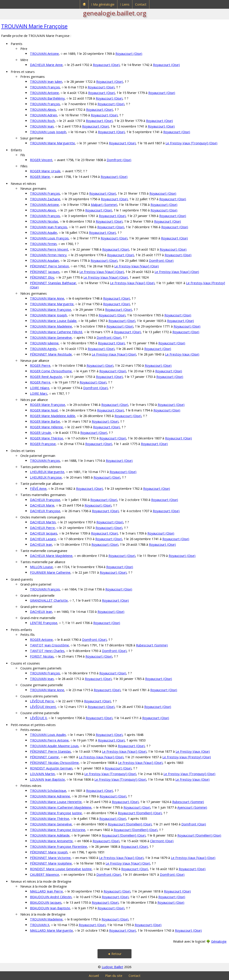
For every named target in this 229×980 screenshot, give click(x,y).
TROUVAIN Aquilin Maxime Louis (54, 746)
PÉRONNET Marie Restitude (51, 354)
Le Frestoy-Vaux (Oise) (182, 354)
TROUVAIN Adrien (43, 115)
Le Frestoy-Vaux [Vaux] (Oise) (137, 266)
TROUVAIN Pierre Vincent (49, 249)
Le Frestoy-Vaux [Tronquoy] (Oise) (191, 143)
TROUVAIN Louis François (49, 238)
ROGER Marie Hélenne (46, 427)
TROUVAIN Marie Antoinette (51, 841)
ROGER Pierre (40, 365)
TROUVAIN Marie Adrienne (50, 796)
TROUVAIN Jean (42, 126)
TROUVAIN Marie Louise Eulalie (53, 321)
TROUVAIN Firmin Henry (48, 255)
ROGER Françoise (43, 444)
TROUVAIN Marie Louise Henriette (56, 802)
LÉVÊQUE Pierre (42, 701)
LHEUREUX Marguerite (47, 472)
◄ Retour (114, 954)
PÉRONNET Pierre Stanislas (50, 751)
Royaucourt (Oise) (129, 54)
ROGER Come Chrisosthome (51, 371)
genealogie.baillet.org (115, 13)
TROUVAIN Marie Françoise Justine (56, 813)
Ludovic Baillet (112, 967)
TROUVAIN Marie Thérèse (50, 819)
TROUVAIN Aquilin (43, 233)
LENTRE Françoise (44, 623)
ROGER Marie (40, 177)
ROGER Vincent (41, 160)
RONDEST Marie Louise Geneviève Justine (61, 869)
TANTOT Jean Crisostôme (49, 645)
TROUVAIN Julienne (44, 343)
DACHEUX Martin (43, 522)
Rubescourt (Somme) (152, 645)
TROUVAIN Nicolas (44, 221)
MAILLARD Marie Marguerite (51, 930)
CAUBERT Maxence (45, 875)
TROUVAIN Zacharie (45, 199)
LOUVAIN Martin (42, 774)
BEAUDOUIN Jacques (46, 902)
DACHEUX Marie (42, 505)
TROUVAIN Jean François (49, 227)
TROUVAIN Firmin (43, 244)
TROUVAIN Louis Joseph (48, 132)
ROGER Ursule (40, 433)
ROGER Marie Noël (44, 410)
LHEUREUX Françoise (46, 477)
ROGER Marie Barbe (45, 421)
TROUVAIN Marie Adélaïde (50, 835)
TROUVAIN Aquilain (44, 261)
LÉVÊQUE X (38, 718)
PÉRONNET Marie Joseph (49, 852)
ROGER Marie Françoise (48, 405)
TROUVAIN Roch (42, 121)
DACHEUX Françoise (45, 500)
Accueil (94, 976)
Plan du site (114, 976)
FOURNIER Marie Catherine (50, 572)
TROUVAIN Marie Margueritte (52, 143)
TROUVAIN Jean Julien (46, 82)
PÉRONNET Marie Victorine (50, 858)
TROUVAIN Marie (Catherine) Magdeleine (61, 807)
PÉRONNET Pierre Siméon (49, 266)
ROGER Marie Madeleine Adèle (53, 416)
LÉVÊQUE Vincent (43, 707)
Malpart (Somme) (104, 205)
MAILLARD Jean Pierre (46, 891)
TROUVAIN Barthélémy (47, 98)
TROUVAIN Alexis (43, 110)
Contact (141, 4)
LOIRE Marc (39, 393)
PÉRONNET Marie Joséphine (51, 863)
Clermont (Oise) (162, 841)
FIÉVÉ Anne (38, 489)
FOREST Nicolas (42, 656)
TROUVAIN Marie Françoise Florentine (58, 847)
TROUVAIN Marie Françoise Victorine (58, 830)
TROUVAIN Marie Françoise (34, 26)
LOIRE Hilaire (40, 388)
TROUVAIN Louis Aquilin (48, 735)
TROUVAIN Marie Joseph (48, 315)
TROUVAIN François (45, 87)
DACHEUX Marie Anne (46, 65)
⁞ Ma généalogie (103, 4)
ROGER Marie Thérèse (47, 438)
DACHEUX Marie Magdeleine (51, 556)
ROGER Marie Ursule (45, 171)
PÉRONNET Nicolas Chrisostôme (54, 763)
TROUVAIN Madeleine (46, 919)
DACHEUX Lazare (43, 539)
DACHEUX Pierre (42, 528)
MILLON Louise (41, 567)
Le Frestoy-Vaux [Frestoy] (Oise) (187, 757)
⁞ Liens (125, 4)
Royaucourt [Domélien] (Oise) (140, 813)
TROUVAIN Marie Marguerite (52, 304)
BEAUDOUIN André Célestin (51, 897)
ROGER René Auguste (46, 377)
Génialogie (219, 941)
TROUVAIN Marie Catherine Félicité (56, 332)
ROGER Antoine (41, 640)
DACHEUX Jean (41, 544)
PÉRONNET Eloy (42, 277)
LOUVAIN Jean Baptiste (47, 779)
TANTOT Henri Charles (47, 651)
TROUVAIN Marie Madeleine (51, 326)
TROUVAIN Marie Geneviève (51, 338)
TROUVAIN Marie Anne (47, 298)
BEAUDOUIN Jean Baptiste (50, 908)
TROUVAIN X (40, 925)
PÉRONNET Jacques (45, 272)
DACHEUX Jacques (44, 533)
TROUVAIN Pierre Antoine (49, 740)
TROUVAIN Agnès (43, 349)
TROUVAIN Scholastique (48, 791)
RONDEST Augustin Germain (51, 768)
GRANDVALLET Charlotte (49, 600)
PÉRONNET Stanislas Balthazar (53, 283)
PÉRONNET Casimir (45, 757)
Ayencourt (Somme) (192, 807)
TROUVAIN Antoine (44, 54)
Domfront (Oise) (119, 160)
